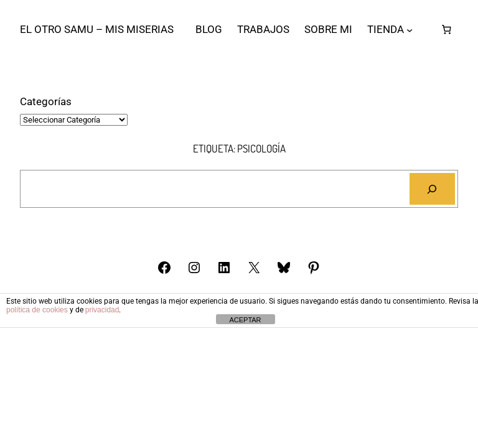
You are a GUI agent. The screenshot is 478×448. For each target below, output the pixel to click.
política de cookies (37, 310)
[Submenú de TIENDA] (410, 29)
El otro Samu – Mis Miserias (97, 29)
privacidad (102, 310)
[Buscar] (432, 189)
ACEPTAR (245, 320)
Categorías (46, 101)
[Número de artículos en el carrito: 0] (446, 30)
